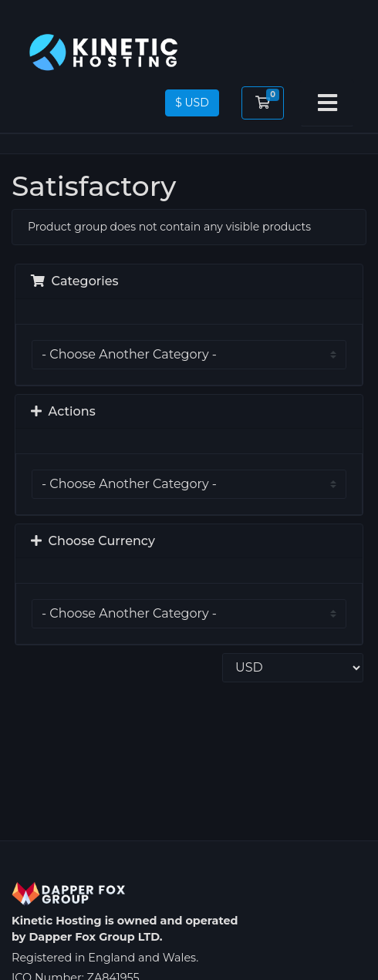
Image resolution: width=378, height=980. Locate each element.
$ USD (192, 103)
